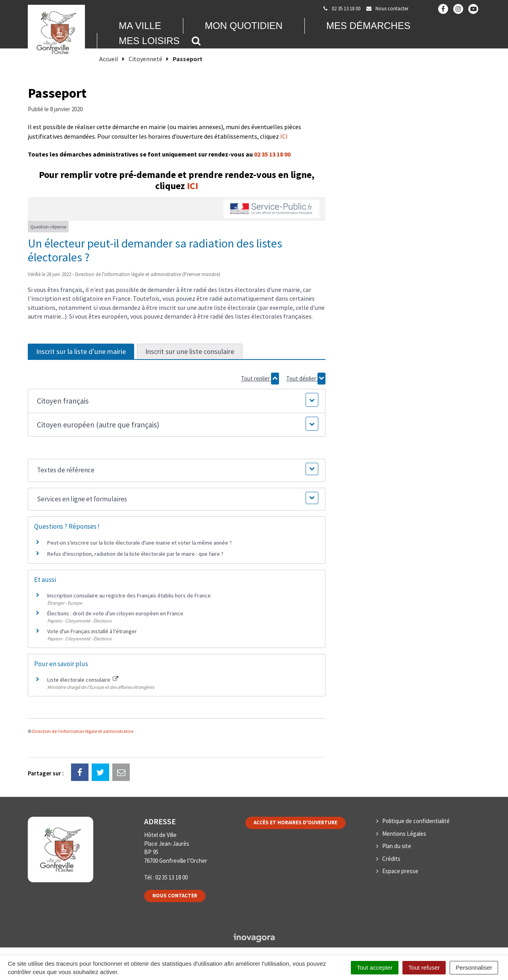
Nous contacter (175, 896)
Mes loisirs (149, 41)
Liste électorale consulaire (83, 680)
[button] (176, 401)
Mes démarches (368, 26)
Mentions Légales (404, 834)
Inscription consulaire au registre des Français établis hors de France (129, 595)
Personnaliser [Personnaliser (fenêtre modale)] (474, 967)
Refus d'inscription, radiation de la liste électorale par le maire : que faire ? (135, 554)
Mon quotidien (244, 26)
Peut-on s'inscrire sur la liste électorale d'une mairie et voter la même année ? (140, 543)
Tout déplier (306, 379)
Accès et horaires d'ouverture (295, 822)
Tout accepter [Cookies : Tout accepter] (375, 967)
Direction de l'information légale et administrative (83, 731)
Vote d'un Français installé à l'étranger (92, 631)
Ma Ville (140, 26)
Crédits (391, 859)
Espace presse (400, 871)
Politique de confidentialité (416, 821)
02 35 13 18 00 (272, 154)
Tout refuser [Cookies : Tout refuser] (424, 967)
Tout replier (260, 379)
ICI (284, 136)
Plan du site (397, 846)
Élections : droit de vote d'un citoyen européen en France (115, 613)
